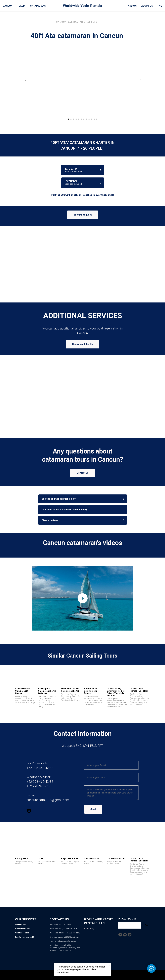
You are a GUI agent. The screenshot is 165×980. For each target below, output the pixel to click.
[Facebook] (120, 935)
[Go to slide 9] (89, 119)
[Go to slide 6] (81, 119)
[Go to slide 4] (76, 119)
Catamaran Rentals (23, 929)
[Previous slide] (25, 80)
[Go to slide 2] (71, 119)
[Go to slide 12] (97, 119)
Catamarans (38, 6)
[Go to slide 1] (68, 119)
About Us (147, 6)
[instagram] (29, 811)
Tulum (21, 6)
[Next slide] (140, 80)
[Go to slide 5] (79, 119)
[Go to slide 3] (74, 119)
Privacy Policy (89, 929)
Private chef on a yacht (25, 937)
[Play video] (83, 598)
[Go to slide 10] (92, 119)
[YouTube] (125, 935)
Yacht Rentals (21, 925)
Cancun (8, 6)
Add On (132, 6)
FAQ (160, 6)
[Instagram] (130, 935)
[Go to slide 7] (84, 119)
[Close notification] (109, 965)
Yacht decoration (22, 933)
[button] (83, 170)
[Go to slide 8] (86, 119)
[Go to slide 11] (94, 119)
